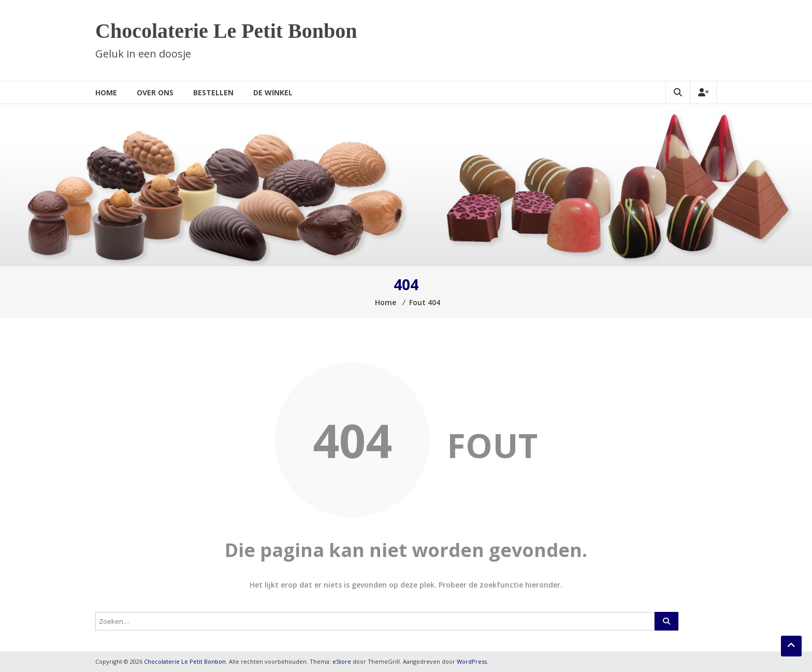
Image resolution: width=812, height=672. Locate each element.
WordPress (472, 661)
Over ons (155, 92)
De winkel (273, 92)
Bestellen (213, 92)
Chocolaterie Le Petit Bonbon (226, 31)
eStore (342, 661)
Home (106, 92)
